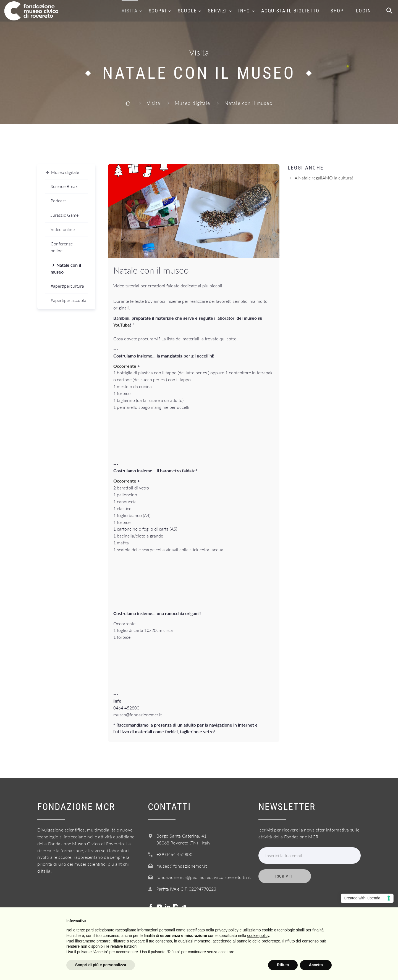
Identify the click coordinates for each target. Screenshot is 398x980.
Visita (130, 11)
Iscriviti (285, 876)
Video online (63, 229)
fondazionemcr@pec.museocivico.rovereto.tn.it (204, 877)
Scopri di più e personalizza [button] (101, 965)
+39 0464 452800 (174, 854)
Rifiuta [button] (283, 965)
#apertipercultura (67, 286)
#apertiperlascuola (68, 300)
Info (244, 11)
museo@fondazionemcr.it (182, 866)
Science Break (64, 186)
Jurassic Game (65, 215)
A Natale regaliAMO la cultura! (324, 178)
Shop (337, 11)
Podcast (58, 201)
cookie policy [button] (258, 936)
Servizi (218, 11)
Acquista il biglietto (290, 11)
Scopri (158, 11)
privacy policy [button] (227, 930)
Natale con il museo (66, 268)
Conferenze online (62, 247)
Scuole (187, 11)
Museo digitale (192, 103)
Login (364, 11)
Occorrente (125, 366)
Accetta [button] (316, 965)
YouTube (122, 325)
